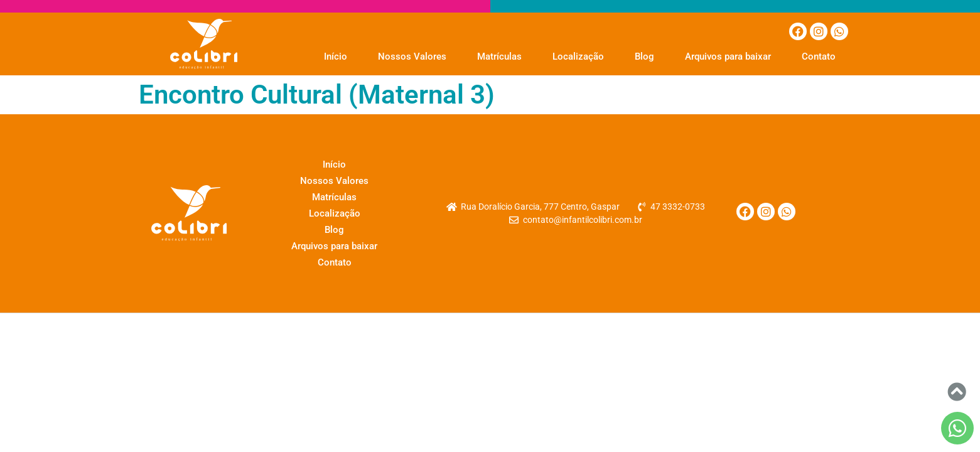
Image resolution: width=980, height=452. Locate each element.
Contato (819, 56)
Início (336, 56)
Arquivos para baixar (728, 56)
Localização (578, 56)
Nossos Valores (412, 56)
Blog (644, 56)
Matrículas (499, 56)
